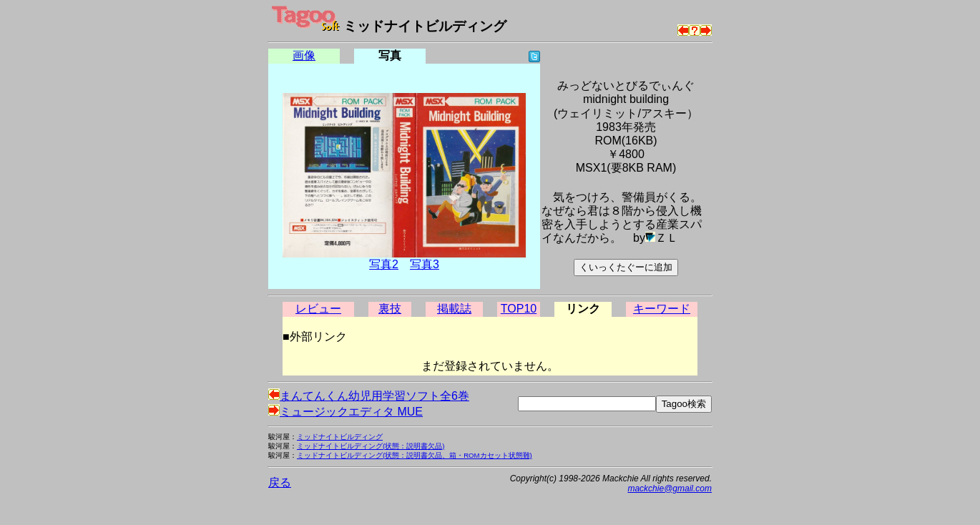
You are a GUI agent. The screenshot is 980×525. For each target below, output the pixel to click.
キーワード (662, 309)
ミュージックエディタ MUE (346, 412)
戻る (280, 482)
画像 (304, 55)
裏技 (390, 309)
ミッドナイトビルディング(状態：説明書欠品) (371, 446)
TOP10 (519, 309)
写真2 (384, 264)
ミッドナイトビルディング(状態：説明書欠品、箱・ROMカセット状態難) (415, 455)
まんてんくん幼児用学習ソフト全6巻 (369, 396)
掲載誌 (454, 309)
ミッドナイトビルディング (340, 437)
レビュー (318, 309)
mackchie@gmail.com (670, 489)
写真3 (425, 264)
